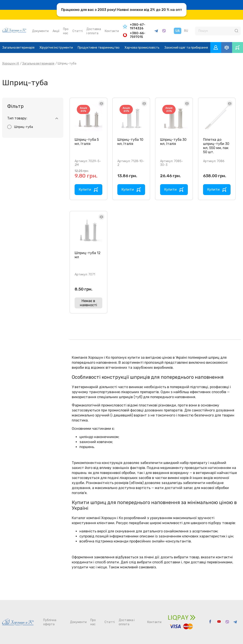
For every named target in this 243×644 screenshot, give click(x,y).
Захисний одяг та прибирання (186, 48)
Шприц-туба (24, 127)
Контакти (112, 31)
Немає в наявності (88, 303)
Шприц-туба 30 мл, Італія (173, 142)
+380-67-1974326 (138, 27)
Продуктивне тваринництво (99, 48)
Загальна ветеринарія (18, 48)
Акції (56, 31)
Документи (40, 31)
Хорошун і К (11, 64)
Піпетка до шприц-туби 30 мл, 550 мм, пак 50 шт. (216, 146)
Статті (78, 31)
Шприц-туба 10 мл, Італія (130, 142)
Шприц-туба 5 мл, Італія (87, 142)
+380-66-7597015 (138, 35)
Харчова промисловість (142, 48)
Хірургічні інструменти (56, 48)
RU (186, 31)
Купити (85, 189)
